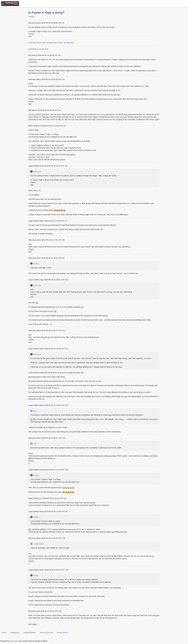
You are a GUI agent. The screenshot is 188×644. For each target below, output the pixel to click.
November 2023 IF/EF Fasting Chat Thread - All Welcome (51, 43)
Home (4, 633)
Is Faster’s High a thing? (46, 13)
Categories (15, 633)
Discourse (14, 641)
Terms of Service (46, 633)
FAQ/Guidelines (29, 633)
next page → (34, 624)
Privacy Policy (62, 633)
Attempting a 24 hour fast (38, 49)
